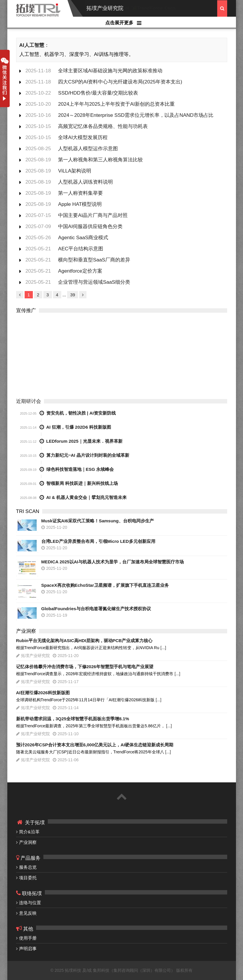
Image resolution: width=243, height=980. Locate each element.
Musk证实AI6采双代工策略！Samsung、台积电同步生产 (98, 521)
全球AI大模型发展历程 (83, 137)
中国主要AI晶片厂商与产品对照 (93, 215)
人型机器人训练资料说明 (85, 182)
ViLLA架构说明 (75, 171)
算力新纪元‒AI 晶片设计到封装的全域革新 (88, 455)
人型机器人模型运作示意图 (88, 149)
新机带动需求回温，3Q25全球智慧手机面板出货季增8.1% (73, 719)
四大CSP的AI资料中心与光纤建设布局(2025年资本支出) (120, 82)
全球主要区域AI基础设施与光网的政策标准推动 (110, 71)
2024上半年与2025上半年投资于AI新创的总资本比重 (116, 104)
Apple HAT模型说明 (80, 204)
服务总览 (28, 867)
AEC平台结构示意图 (81, 249)
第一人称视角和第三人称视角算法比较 (100, 160)
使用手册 (28, 938)
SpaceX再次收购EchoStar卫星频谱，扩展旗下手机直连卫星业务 (105, 585)
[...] (163, 648)
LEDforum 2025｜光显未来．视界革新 (84, 441)
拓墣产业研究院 (105, 8)
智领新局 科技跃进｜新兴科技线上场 (82, 483)
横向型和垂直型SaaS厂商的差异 (94, 260)
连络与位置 (30, 903)
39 (73, 295)
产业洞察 (28, 842)
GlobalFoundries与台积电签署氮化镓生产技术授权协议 (96, 609)
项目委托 (28, 878)
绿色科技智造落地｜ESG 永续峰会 (80, 469)
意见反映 (28, 913)
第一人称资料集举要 (80, 193)
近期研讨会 (29, 401)
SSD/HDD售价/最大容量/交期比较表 (98, 93)
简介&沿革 (29, 832)
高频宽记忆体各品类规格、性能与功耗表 (103, 126)
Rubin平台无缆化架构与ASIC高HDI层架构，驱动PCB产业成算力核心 (84, 640)
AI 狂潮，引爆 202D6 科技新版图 (79, 427)
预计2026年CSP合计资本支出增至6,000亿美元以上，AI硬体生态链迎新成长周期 (95, 745)
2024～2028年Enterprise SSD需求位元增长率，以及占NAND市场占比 (136, 115)
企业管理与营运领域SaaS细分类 (94, 282)
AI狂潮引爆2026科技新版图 (43, 693)
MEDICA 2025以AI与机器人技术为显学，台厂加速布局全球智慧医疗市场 (113, 562)
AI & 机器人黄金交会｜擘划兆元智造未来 (86, 497)
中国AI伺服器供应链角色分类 (90, 226)
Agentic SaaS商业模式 (83, 238)
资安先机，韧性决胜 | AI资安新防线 (81, 413)
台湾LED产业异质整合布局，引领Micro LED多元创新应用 (98, 541)
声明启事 (28, 949)
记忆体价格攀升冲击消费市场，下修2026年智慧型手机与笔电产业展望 (85, 667)
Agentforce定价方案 (80, 271)
